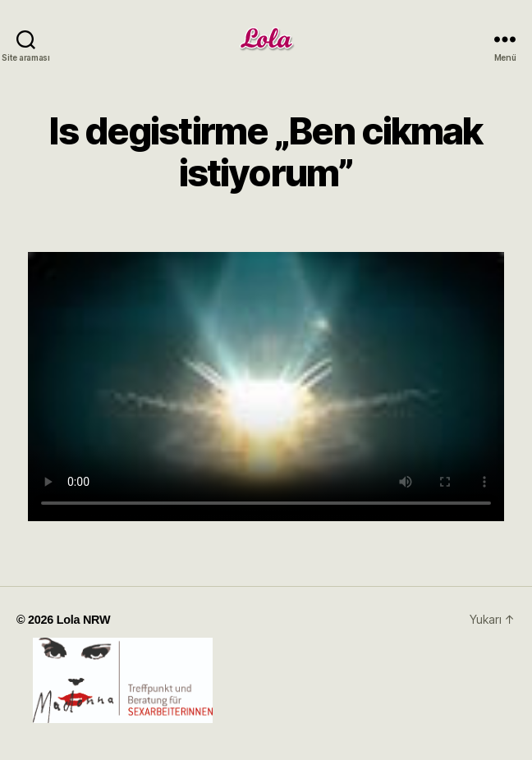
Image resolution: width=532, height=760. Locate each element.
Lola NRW (84, 620)
